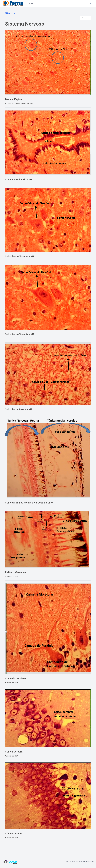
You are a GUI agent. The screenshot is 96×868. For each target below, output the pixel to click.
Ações (85, 18)
